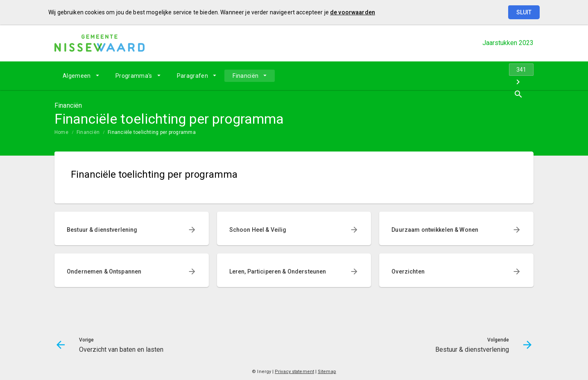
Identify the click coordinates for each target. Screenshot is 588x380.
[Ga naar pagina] (484, 76)
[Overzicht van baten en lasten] (463, 76)
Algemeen (77, 76)
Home (61, 132)
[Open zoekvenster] (524, 76)
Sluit (524, 12)
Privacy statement (294, 372)
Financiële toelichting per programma (152, 132)
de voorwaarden (353, 12)
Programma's (134, 76)
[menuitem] (81, 76)
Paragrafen (193, 76)
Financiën (245, 76)
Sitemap (327, 372)
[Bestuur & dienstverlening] (506, 76)
